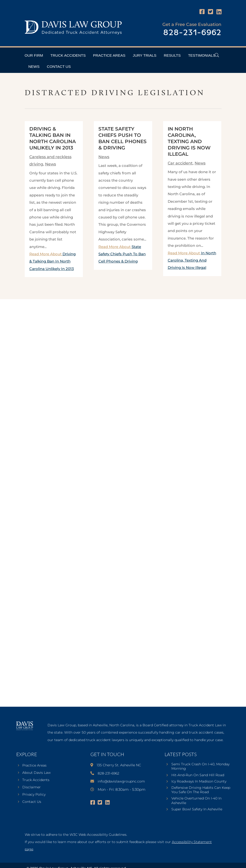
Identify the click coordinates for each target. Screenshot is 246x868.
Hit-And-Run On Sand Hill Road (198, 775)
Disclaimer (32, 787)
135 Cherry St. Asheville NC (119, 765)
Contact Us (59, 66)
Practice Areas (109, 55)
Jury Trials (145, 55)
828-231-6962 (192, 33)
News (34, 66)
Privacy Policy (34, 795)
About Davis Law (36, 773)
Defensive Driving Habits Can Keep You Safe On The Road (201, 790)
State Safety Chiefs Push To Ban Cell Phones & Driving (122, 254)
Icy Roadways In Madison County (199, 781)
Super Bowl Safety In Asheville (197, 809)
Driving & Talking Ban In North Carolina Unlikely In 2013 (52, 261)
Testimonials (202, 55)
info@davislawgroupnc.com (121, 781)
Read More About (52, 261)
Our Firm (34, 55)
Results (172, 55)
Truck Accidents (68, 55)
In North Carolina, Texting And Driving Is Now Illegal (189, 141)
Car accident (180, 163)
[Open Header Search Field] (217, 55)
